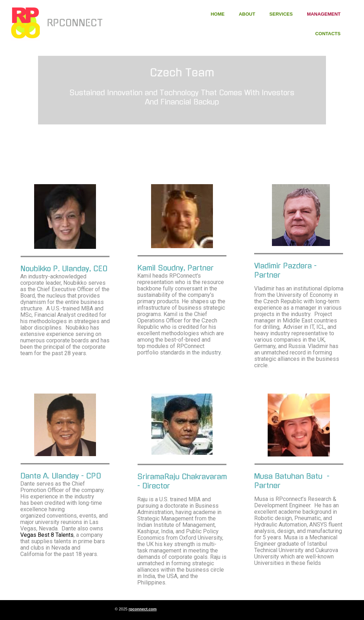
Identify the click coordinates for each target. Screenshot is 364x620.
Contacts (328, 34)
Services (281, 14)
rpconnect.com (143, 609)
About (247, 14)
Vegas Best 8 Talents (47, 535)
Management (324, 14)
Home (218, 14)
